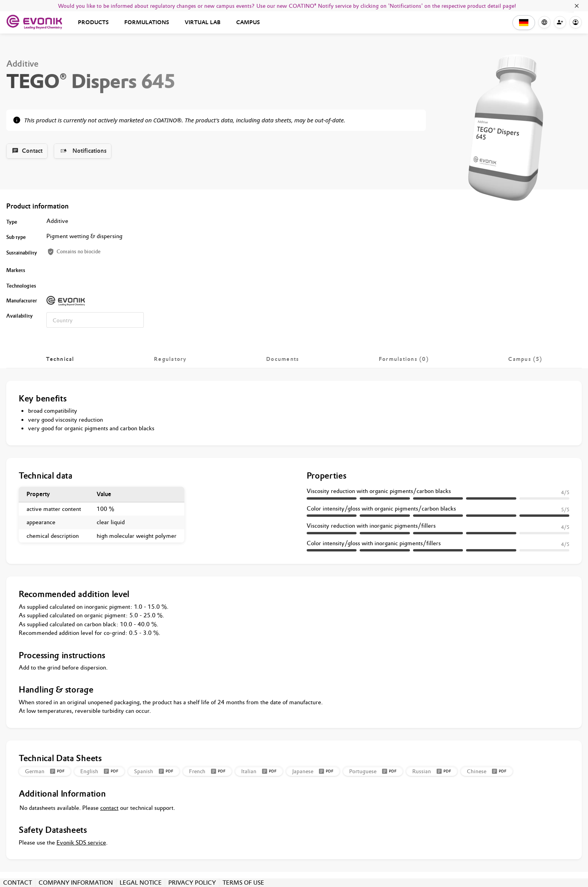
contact (109, 808)
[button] (524, 23)
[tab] (60, 359)
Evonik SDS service (81, 842)
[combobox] (95, 320)
